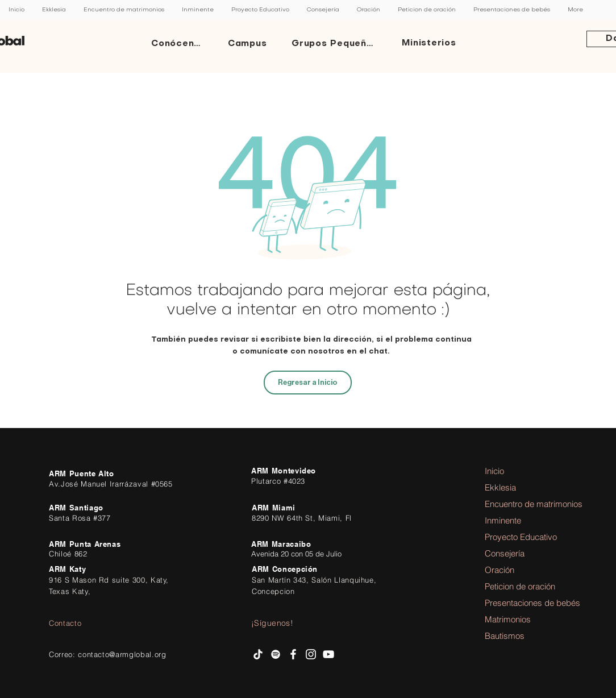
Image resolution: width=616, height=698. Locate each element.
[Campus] (248, 44)
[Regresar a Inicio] (308, 383)
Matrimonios (508, 619)
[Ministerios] (430, 44)
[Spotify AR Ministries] (276, 654)
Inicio (494, 471)
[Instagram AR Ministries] (311, 654)
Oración (500, 570)
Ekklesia (500, 487)
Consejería (505, 553)
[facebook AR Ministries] (293, 654)
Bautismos (505, 636)
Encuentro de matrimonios (516, 504)
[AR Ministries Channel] (328, 654)
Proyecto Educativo (516, 537)
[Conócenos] (179, 44)
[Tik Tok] (258, 654)
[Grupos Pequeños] (335, 44)
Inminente (503, 520)
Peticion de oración (516, 586)
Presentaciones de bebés (516, 603)
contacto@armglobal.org (122, 654)
